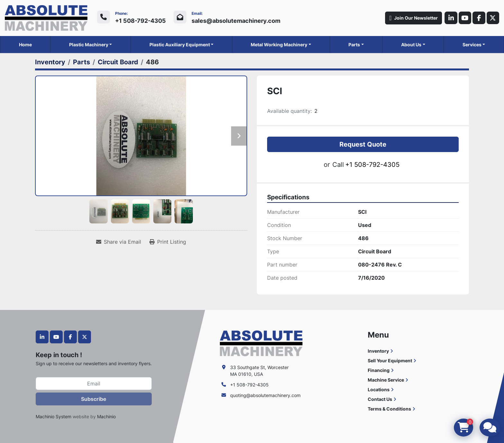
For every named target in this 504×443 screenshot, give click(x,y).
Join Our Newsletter (413, 18)
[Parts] (81, 62)
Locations (379, 389)
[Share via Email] (119, 242)
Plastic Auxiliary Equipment (180, 45)
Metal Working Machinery (279, 45)
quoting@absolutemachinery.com (265, 395)
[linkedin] (450, 18)
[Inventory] (50, 62)
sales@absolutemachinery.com (236, 21)
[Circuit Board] (118, 62)
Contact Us (380, 399)
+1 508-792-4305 (140, 21)
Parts (354, 45)
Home (25, 45)
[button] (91, 45)
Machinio (106, 416)
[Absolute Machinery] (261, 343)
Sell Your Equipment (390, 361)
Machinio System (54, 416)
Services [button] (472, 45)
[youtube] (464, 18)
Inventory (378, 351)
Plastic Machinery (89, 45)
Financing (379, 370)
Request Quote (363, 144)
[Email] (94, 384)
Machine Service (386, 380)
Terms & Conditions (389, 409)
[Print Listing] (168, 242)
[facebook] (479, 18)
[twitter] (493, 18)
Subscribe (94, 399)
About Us (411, 45)
